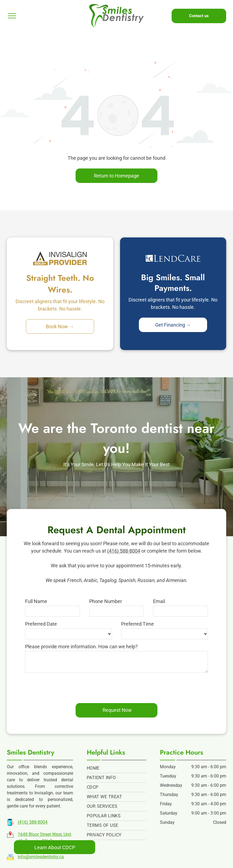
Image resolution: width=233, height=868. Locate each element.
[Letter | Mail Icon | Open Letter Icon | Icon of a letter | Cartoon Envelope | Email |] (10, 859)
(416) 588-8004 (124, 551)
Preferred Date (41, 624)
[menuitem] (117, 768)
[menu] (12, 16)
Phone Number (106, 601)
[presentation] (67, 687)
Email (159, 601)
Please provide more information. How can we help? (81, 647)
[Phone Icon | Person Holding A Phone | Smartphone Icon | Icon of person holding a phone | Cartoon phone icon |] (10, 824)
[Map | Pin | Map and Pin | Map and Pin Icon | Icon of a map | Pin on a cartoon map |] (10, 836)
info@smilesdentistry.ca (41, 857)
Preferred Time (138, 624)
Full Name (36, 601)
